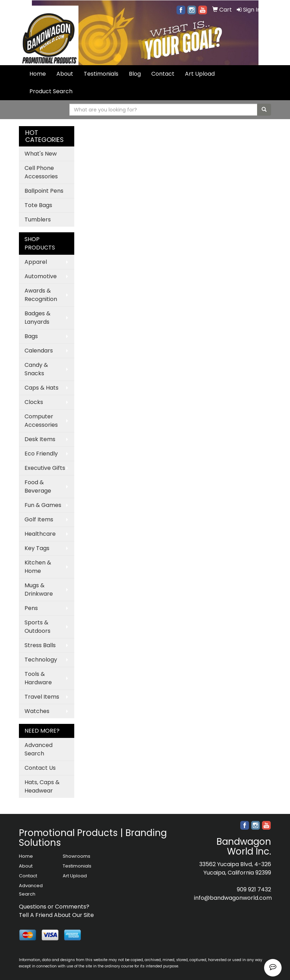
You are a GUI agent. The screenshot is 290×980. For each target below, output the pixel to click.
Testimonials (101, 74)
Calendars (39, 351)
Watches (37, 711)
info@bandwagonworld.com (233, 898)
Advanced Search (39, 749)
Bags (31, 336)
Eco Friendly (41, 454)
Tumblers (38, 220)
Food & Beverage (38, 486)
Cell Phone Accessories (41, 172)
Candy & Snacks (36, 369)
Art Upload (200, 74)
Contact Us (40, 768)
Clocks (34, 402)
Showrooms (77, 856)
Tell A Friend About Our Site (56, 915)
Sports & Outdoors (37, 627)
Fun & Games (43, 505)
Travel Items (42, 697)
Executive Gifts (45, 468)
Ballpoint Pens (44, 191)
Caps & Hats (42, 388)
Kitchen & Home (38, 567)
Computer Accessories (41, 421)
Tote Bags (38, 205)
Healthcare (40, 534)
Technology (41, 660)
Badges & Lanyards (37, 318)
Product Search (51, 91)
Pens (31, 608)
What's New (41, 154)
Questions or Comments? (54, 907)
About (65, 74)
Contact (163, 74)
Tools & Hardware (38, 678)
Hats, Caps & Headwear (42, 786)
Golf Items (39, 519)
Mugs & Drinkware (39, 590)
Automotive (41, 276)
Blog (135, 74)
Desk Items (40, 439)
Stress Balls (40, 645)
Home (38, 74)
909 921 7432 (254, 889)
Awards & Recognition (41, 295)
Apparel (36, 262)
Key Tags (37, 548)
